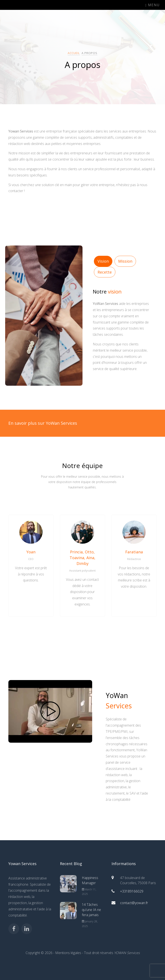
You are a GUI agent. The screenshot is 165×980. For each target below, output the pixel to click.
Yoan (31, 552)
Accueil (74, 53)
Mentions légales (68, 953)
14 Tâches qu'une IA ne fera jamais (91, 910)
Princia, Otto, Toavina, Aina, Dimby (82, 558)
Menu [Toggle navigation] (153, 5)
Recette (105, 272)
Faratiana (134, 552)
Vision (103, 261)
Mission (125, 261)
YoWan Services (24, 5)
